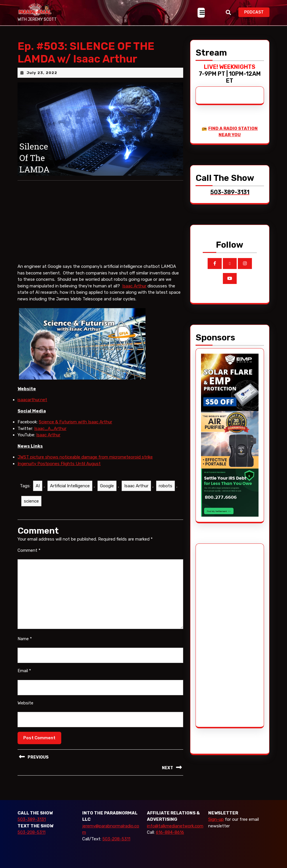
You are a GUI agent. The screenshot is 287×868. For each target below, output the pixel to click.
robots (165, 486)
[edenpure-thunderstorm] (230, 439)
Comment (29, 550)
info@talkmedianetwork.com (175, 826)
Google (107, 486)
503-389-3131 (32, 819)
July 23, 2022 (42, 73)
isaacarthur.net (32, 400)
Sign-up (216, 819)
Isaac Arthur (134, 286)
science (31, 501)
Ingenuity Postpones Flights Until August (59, 464)
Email (24, 671)
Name (25, 639)
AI (38, 486)
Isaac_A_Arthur (50, 429)
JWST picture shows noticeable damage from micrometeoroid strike (85, 457)
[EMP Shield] (230, 382)
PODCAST (257, 12)
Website (25, 703)
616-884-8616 (170, 832)
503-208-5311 (31, 832)
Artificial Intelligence (70, 486)
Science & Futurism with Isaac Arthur (75, 422)
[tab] (201, 13)
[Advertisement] (223, 635)
